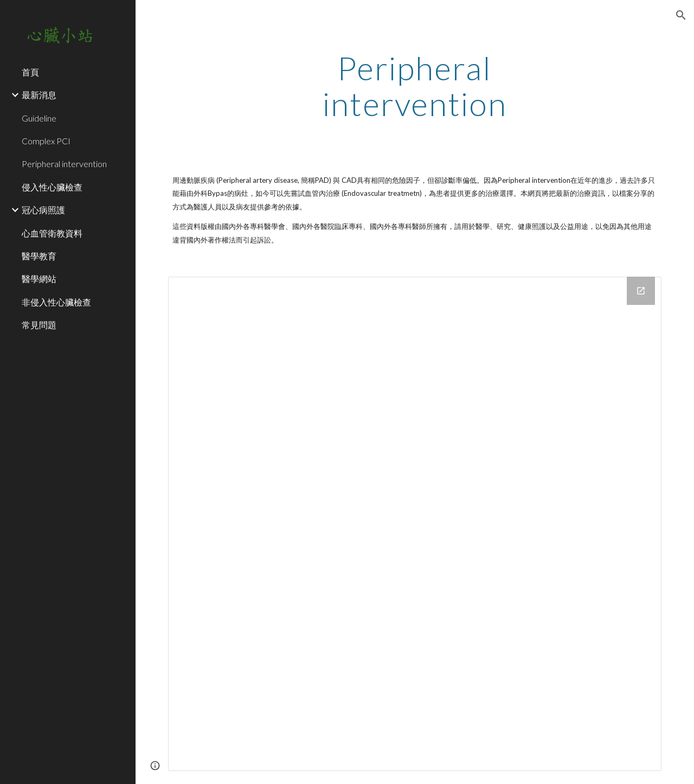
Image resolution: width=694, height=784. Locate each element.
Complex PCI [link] (46, 141)
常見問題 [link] (39, 325)
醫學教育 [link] (39, 256)
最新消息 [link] (39, 95)
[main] (415, 86)
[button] (681, 15)
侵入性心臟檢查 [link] (52, 187)
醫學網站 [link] (39, 279)
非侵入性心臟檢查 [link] (56, 302)
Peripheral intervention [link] (64, 164)
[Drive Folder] (415, 524)
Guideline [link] (39, 118)
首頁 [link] (30, 72)
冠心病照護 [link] (43, 210)
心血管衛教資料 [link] (52, 233)
